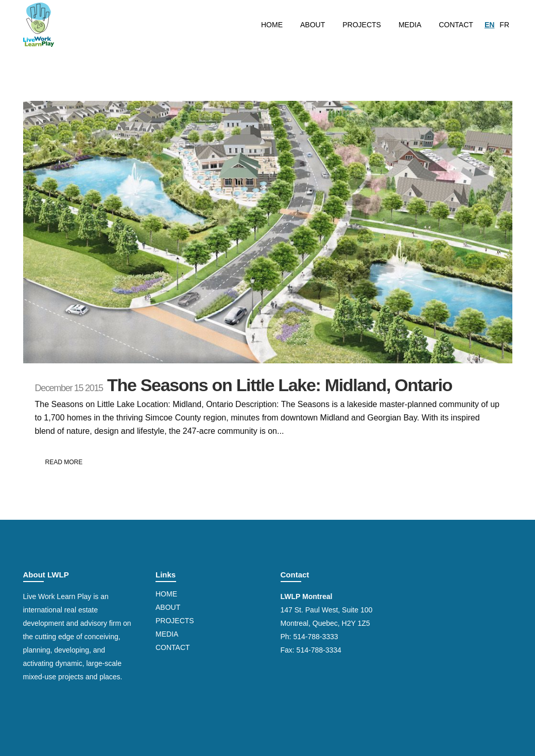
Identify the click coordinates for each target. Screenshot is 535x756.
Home (166, 594)
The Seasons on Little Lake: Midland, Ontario (280, 385)
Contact (173, 647)
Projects (175, 621)
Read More (64, 462)
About (168, 607)
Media (167, 634)
